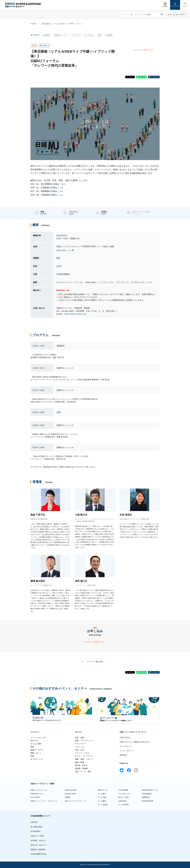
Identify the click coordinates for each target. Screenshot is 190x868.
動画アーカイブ (37, 750)
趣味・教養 (80, 762)
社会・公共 (80, 750)
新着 (32, 747)
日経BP (67, 797)
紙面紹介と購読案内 (38, 849)
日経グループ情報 (37, 836)
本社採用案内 (36, 831)
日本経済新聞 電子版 (38, 854)
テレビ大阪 (102, 797)
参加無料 (109, 35)
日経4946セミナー (37, 794)
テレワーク (76, 35)
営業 (99, 35)
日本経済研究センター (150, 790)
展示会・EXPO (81, 765)
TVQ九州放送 (123, 790)
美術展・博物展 (81, 768)
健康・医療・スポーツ (84, 759)
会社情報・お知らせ (38, 840)
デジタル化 (89, 35)
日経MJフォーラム (61, 35)
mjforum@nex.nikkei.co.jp (75, 314)
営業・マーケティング (84, 741)
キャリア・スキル (82, 753)
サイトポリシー (126, 746)
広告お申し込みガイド (39, 845)
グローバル (80, 747)
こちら (62, 184)
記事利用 (34, 822)
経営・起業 (80, 737)
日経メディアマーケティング (76, 801)
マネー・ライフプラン (84, 756)
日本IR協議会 (147, 794)
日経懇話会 (146, 797)
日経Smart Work (71, 790)
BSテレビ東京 (124, 797)
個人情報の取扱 (36, 827)
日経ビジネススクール (39, 790)
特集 (32, 756)
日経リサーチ (103, 790)
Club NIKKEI (35, 797)
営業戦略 (46, 35)
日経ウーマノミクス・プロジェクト (44, 801)
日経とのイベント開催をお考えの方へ (135, 742)
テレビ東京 (102, 794)
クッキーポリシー (127, 751)
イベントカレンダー (39, 737)
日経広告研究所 (147, 801)
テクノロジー (80, 744)
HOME (33, 24)
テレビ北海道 (103, 805)
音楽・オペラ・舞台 (83, 772)
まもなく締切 (36, 744)
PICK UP (34, 741)
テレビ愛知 (102, 801)
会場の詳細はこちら (64, 250)
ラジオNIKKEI (124, 805)
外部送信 (123, 755)
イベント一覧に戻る (95, 662)
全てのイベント (37, 759)
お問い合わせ (125, 737)
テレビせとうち (124, 794)
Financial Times (71, 794)
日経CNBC (122, 801)
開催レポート (36, 753)
